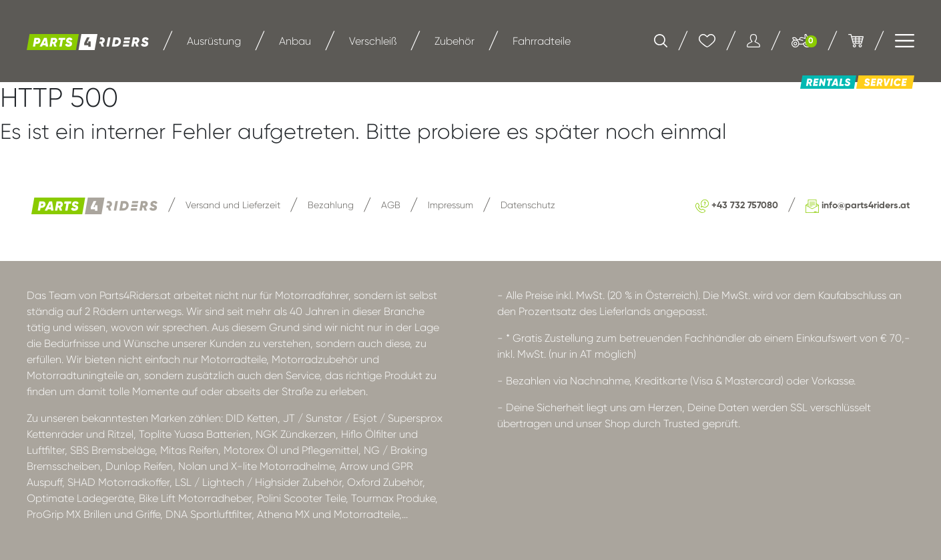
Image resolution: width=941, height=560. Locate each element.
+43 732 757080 (737, 206)
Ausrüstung (214, 41)
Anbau (295, 41)
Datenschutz (528, 205)
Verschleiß (373, 41)
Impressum (450, 205)
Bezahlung (331, 205)
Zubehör (454, 41)
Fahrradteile (542, 41)
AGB (391, 205)
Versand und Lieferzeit (233, 205)
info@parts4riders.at (858, 206)
